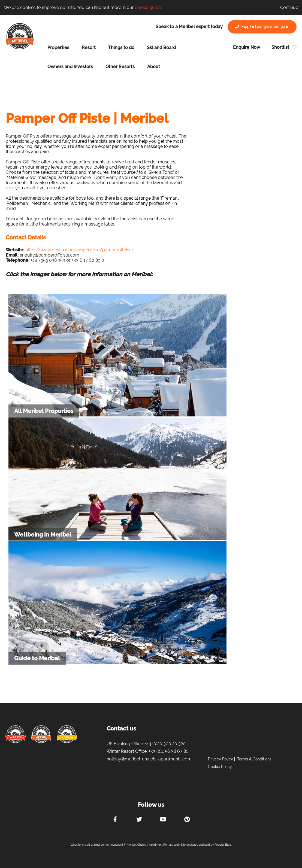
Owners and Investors (70, 67)
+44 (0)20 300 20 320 (262, 27)
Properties (58, 48)
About (154, 67)
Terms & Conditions (254, 759)
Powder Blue (223, 845)
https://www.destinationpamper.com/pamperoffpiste (79, 250)
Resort (89, 48)
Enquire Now (247, 47)
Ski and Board (161, 48)
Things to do (121, 48)
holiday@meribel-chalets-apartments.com (149, 759)
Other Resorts (120, 67)
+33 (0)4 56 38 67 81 (168, 751)
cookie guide (148, 7)
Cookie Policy (220, 767)
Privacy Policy (221, 759)
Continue (289, 7)
